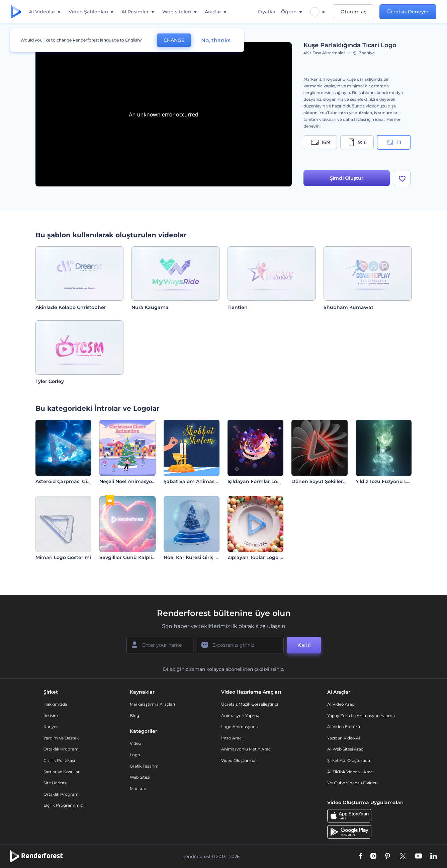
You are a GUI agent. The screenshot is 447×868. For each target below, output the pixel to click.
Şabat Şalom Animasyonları (197, 481)
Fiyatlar (267, 12)
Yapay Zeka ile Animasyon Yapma (361, 716)
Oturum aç (353, 12)
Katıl (304, 645)
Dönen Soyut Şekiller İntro (324, 481)
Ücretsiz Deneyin (408, 12)
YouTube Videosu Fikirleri (352, 783)
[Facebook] (361, 857)
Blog (135, 716)
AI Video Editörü (344, 727)
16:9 (321, 142)
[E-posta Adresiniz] (240, 645)
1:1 (394, 142)
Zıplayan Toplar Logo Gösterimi (265, 557)
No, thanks (216, 40)
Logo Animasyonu (240, 727)
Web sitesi (140, 777)
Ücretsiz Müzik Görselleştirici (250, 704)
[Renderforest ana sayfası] (16, 12)
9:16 (357, 142)
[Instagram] (373, 857)
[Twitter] (403, 857)
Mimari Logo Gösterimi (63, 557)
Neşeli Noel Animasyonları (131, 481)
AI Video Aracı (341, 704)
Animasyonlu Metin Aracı (246, 749)
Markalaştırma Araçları (152, 704)
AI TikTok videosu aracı (350, 772)
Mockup (138, 788)
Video (136, 743)
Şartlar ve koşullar (62, 772)
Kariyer (51, 727)
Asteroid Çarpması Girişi (65, 481)
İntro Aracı (232, 738)
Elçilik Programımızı (64, 805)
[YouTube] (418, 857)
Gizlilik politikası (59, 760)
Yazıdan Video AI (344, 738)
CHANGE (174, 40)
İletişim (51, 716)
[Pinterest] (388, 857)
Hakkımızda (55, 704)
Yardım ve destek (61, 738)
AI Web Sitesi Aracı (346, 749)
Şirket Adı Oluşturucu (349, 760)
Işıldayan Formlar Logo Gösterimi (268, 481)
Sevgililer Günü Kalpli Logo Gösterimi (145, 557)
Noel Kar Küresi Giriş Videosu (199, 557)
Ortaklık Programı (62, 749)
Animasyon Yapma (240, 716)
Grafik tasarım (144, 766)
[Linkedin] (434, 857)
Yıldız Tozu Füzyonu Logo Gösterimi (398, 481)
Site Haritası (55, 783)
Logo (135, 755)
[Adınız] (160, 645)
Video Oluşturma (238, 760)
